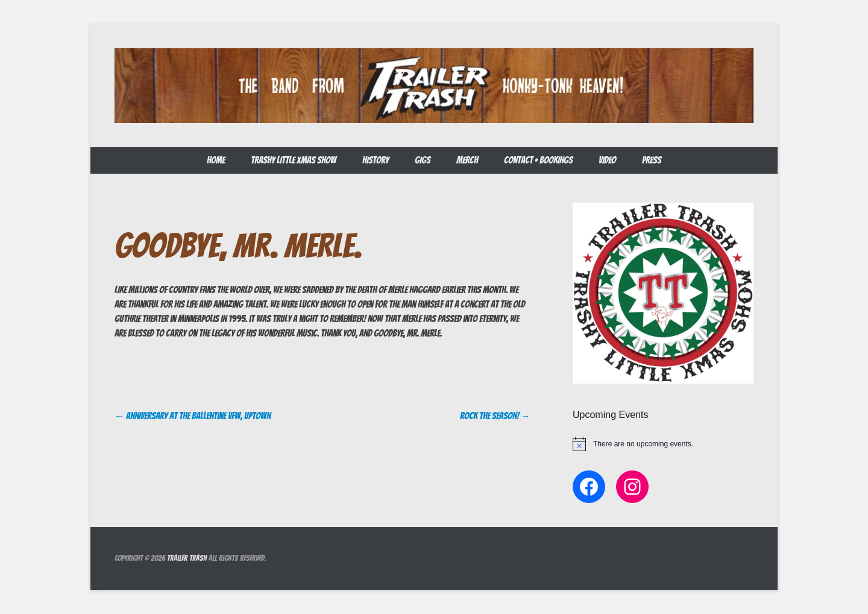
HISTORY (376, 160)
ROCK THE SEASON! (495, 416)
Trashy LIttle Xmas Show (294, 160)
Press (652, 160)
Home (216, 160)
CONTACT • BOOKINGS (538, 160)
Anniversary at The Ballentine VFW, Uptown (193, 416)
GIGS (423, 160)
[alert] (663, 444)
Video (607, 160)
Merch (467, 160)
